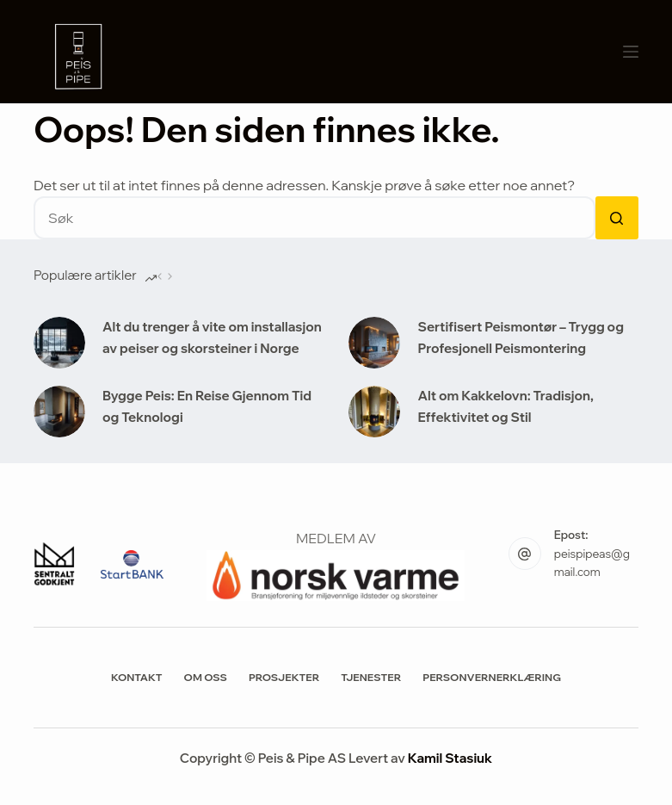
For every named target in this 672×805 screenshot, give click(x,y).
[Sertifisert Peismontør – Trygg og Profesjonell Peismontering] (374, 343)
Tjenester (371, 677)
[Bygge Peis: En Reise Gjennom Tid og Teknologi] (59, 412)
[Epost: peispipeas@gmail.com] (525, 554)
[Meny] (631, 52)
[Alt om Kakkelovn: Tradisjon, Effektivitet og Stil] (374, 412)
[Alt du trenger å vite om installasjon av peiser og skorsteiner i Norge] (59, 343)
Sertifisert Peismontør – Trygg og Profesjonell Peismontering (520, 337)
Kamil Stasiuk (450, 758)
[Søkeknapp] (617, 218)
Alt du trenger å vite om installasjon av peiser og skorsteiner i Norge (212, 337)
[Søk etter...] (314, 218)
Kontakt (137, 677)
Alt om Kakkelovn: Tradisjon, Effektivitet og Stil (506, 406)
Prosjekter (284, 677)
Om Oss (206, 677)
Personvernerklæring (492, 677)
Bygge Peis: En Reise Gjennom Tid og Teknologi (207, 406)
